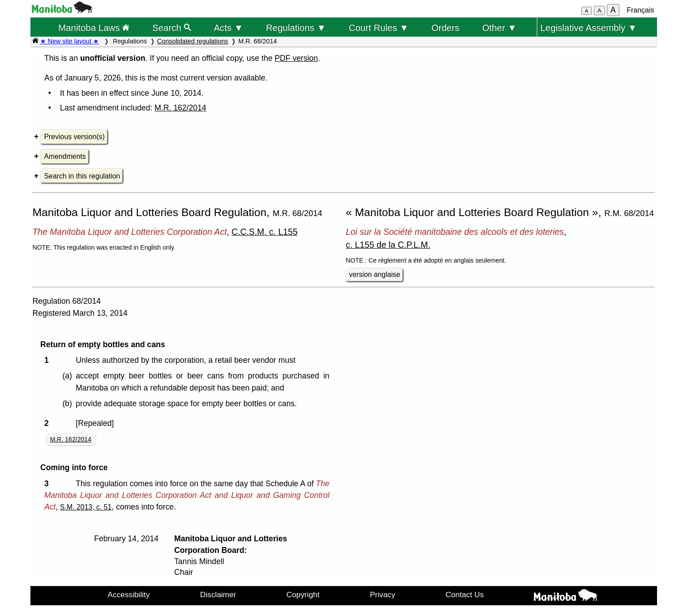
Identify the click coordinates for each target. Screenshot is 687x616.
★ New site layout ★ (70, 41)
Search (172, 28)
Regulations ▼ (296, 28)
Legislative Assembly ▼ (589, 28)
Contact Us (465, 595)
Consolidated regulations (192, 41)
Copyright (303, 595)
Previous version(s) (75, 137)
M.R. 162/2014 (180, 108)
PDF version (297, 58)
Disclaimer (218, 595)
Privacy (382, 595)
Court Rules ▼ (379, 28)
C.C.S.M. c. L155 (264, 232)
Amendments (65, 156)
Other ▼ (499, 28)
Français (640, 10)
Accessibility (129, 595)
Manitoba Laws (94, 28)
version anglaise (375, 274)
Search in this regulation (82, 176)
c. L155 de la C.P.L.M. (388, 245)
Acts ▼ (228, 28)
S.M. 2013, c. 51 (86, 507)
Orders (446, 28)
